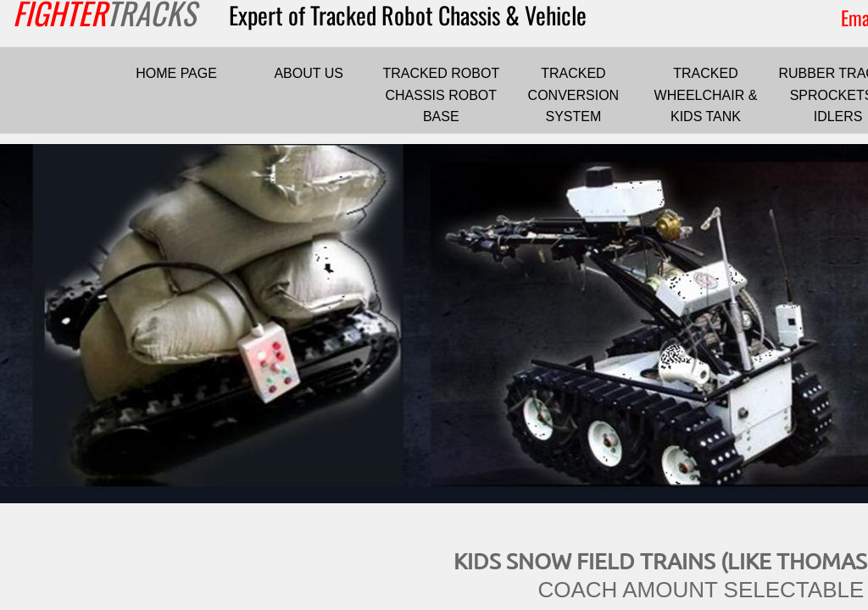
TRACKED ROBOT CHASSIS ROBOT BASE (441, 95)
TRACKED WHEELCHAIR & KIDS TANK (706, 95)
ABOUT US (309, 73)
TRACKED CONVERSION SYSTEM (574, 95)
